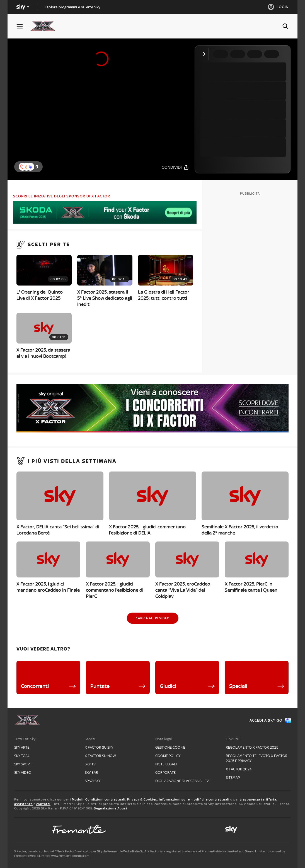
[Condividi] (175, 167)
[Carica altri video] (153, 618)
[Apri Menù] (23, 26)
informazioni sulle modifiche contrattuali (194, 799)
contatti (43, 804)
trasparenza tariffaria (258, 799)
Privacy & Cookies (142, 799)
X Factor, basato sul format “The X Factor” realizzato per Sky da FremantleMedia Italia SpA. (81, 851)
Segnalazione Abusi (111, 808)
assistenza (23, 804)
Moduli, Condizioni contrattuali (99, 799)
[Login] (278, 7)
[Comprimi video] (205, 54)
